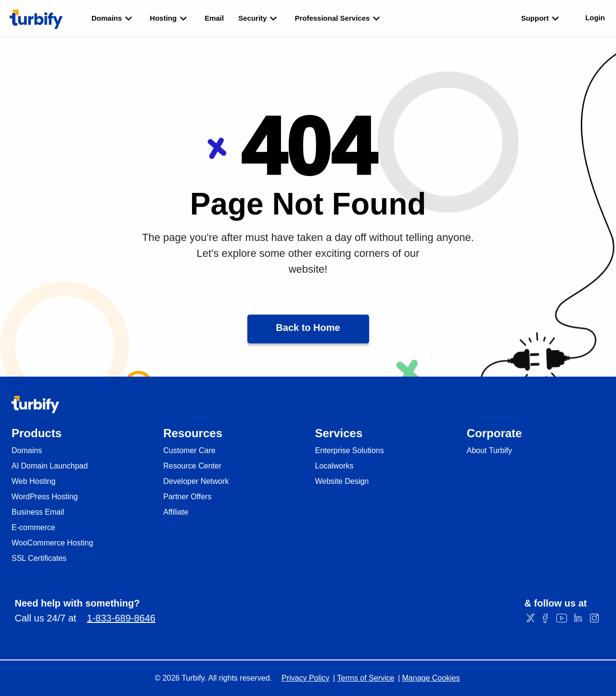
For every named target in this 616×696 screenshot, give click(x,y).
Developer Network (196, 481)
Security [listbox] (259, 18)
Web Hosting (33, 481)
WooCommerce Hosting (52, 543)
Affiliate (176, 512)
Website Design (342, 481)
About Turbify (489, 451)
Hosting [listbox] (170, 18)
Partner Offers (187, 497)
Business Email (38, 512)
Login (595, 18)
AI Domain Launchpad (50, 466)
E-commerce (33, 528)
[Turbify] (36, 19)
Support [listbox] (542, 18)
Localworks (334, 466)
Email (214, 18)
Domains (27, 451)
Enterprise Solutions (350, 451)
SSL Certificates (39, 558)
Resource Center (192, 466)
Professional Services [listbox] (339, 18)
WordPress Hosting (45, 497)
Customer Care (189, 451)
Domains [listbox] (113, 18)
